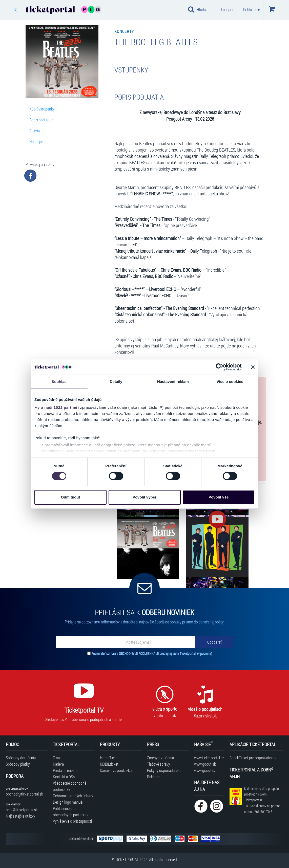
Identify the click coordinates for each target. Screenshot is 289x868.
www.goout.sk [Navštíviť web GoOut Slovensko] (205, 764)
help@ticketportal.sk (22, 810)
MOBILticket (109, 764)
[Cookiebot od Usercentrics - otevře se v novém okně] (220, 367)
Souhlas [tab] (59, 382)
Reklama (154, 777)
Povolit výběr (144, 497)
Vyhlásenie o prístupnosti (72, 821)
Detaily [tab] (116, 382)
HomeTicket (109, 758)
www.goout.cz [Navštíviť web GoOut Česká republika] (205, 770)
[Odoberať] (214, 642)
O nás (57, 758)
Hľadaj (197, 9)
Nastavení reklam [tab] (173, 382)
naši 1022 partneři (62, 407)
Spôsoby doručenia (21, 758)
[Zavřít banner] (253, 367)
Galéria (35, 131)
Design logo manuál (68, 802)
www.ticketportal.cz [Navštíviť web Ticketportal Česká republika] (209, 758)
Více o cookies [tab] (230, 382)
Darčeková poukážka (116, 770)
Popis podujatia (41, 120)
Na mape (36, 142)
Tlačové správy (159, 764)
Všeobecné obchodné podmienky (70, 786)
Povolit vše (219, 497)
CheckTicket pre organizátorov (253, 758)
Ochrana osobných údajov (73, 796)
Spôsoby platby (18, 764)
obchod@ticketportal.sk (24, 794)
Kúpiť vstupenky (42, 109)
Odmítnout (71, 497)
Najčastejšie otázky (20, 816)
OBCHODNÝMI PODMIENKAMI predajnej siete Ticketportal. (158, 653)
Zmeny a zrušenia (160, 758)
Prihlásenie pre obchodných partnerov (71, 811)
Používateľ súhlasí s (152, 653)
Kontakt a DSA (64, 777)
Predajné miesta (65, 770)
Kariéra (58, 764)
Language (229, 10)
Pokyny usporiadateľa (164, 770)
